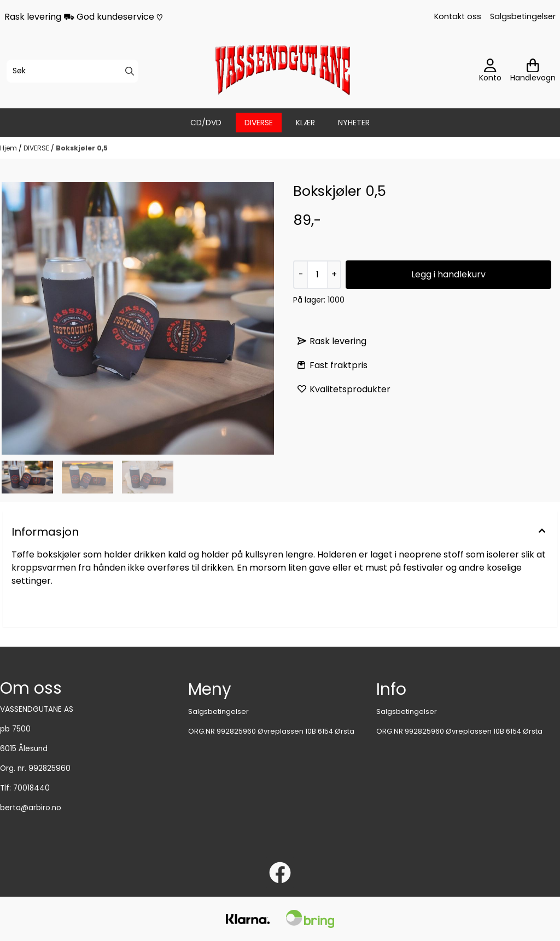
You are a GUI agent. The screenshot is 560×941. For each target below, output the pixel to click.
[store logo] (283, 71)
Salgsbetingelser (523, 16)
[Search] (130, 71)
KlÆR (305, 123)
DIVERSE (259, 123)
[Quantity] (317, 275)
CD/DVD (206, 123)
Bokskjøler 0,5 (82, 148)
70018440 (31, 788)
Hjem (9, 148)
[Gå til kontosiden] (490, 71)
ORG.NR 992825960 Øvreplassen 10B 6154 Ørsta (271, 731)
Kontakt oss (458, 16)
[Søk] (72, 71)
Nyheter (354, 123)
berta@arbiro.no (31, 808)
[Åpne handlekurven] (533, 71)
